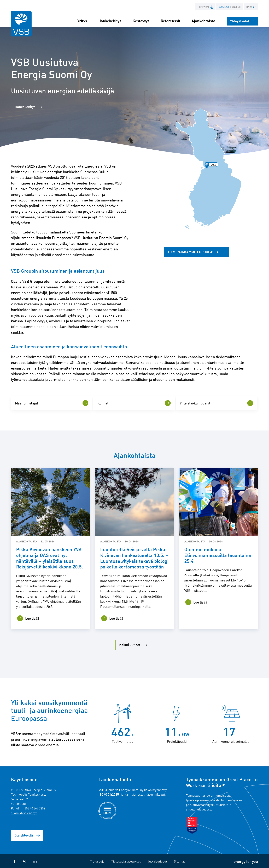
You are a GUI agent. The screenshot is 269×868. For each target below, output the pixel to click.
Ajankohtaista (203, 21)
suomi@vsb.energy (24, 813)
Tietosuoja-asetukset (126, 861)
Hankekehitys (110, 21)
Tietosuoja (97, 861)
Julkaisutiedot (157, 861)
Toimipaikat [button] (205, 7)
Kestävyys (141, 21)
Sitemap (180, 861)
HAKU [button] (251, 7)
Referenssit (171, 21)
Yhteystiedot (242, 21)
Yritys (82, 21)
